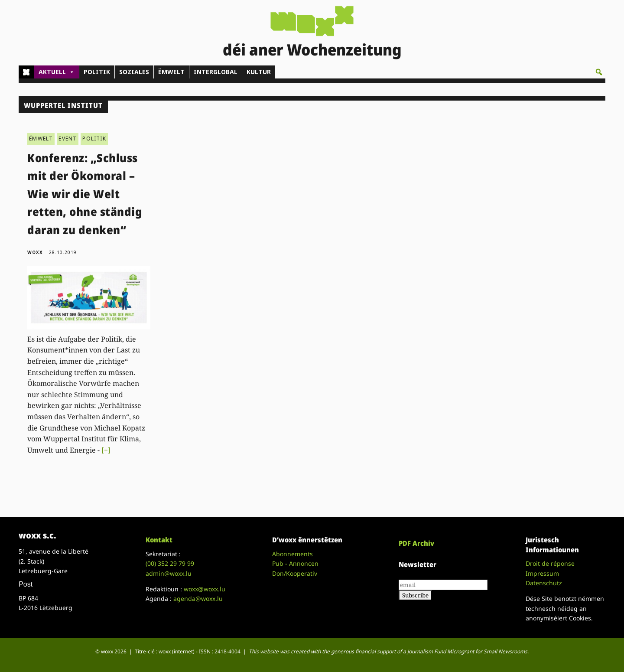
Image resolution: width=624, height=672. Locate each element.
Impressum (542, 573)
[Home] (26, 72)
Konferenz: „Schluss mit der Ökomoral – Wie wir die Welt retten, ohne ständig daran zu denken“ (85, 194)
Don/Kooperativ (295, 573)
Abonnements (292, 554)
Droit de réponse (550, 563)
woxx (36, 252)
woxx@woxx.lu (205, 589)
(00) (170, 563)
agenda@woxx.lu (198, 599)
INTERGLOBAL (216, 72)
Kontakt (159, 540)
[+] (106, 450)
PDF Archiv (416, 543)
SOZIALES (134, 72)
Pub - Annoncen (295, 563)
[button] (599, 72)
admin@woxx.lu (169, 573)
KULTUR (259, 72)
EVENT (68, 139)
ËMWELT (171, 72)
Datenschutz (544, 583)
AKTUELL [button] (57, 72)
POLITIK (97, 72)
